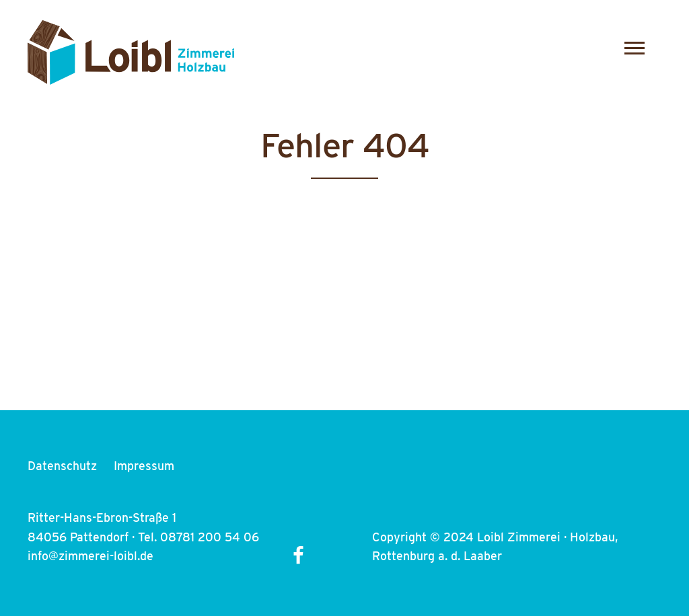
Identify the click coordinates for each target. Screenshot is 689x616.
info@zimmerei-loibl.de (90, 556)
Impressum (144, 466)
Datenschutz (62, 466)
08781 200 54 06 (210, 537)
